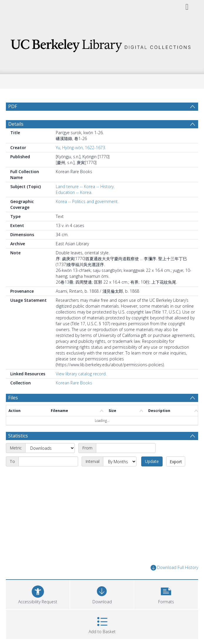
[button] (166, 594)
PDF (13, 106)
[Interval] (120, 461)
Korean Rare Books (74, 383)
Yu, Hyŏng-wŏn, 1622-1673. (81, 148)
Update (152, 461)
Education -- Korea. (74, 192)
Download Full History (174, 568)
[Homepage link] (102, 44)
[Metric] (50, 448)
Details (16, 124)
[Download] (102, 594)
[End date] (48, 461)
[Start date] (126, 448)
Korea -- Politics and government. (87, 201)
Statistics (18, 436)
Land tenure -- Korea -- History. (85, 186)
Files (13, 398)
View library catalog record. (81, 374)
